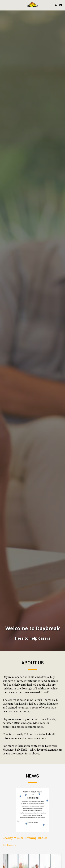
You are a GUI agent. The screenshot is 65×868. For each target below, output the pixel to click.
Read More (10, 849)
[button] (4, 5)
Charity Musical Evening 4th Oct (25, 841)
